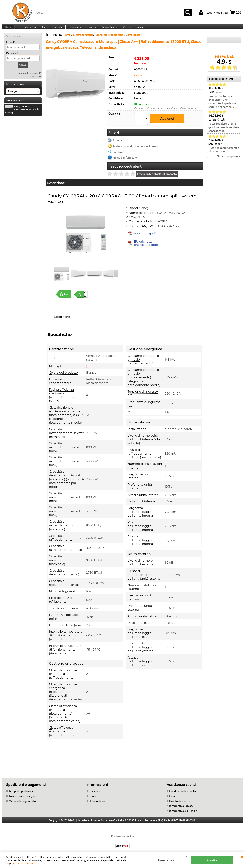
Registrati (35, 82)
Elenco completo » (228, 161)
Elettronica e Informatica (81, 29)
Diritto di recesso (180, 799)
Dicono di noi (97, 799)
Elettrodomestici (26, 29)
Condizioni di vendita (183, 789)
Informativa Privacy (181, 804)
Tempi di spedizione (21, 789)
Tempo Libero (108, 29)
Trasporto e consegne (22, 794)
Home (8, 29)
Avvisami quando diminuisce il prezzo (136, 144)
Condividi (118, 150)
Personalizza (166, 860)
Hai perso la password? (29, 78)
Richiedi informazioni (126, 155)
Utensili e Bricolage (131, 29)
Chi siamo (95, 789)
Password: (12, 58)
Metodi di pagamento (22, 799)
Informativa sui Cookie (24, 863)
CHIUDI (242, 856)
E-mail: (10, 47)
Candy (138, 80)
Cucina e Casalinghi (51, 29)
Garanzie (175, 794)
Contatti (94, 794)
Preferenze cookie (122, 834)
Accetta (212, 860)
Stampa (117, 138)
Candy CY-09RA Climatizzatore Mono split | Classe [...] (23, 114)
